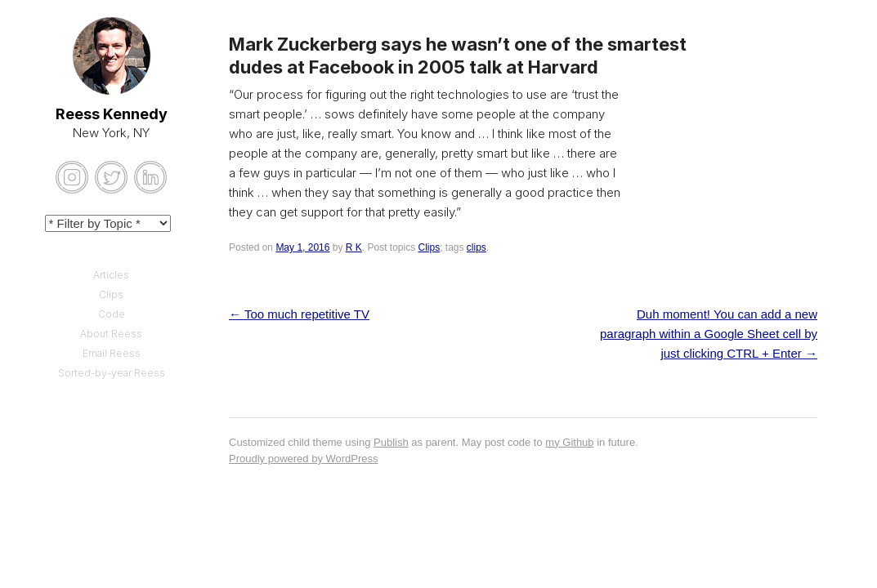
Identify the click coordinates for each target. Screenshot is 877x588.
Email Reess (112, 353)
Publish (391, 442)
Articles (111, 275)
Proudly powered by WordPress (304, 459)
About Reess (111, 334)
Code (112, 314)
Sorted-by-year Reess (112, 373)
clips (477, 247)
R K (354, 247)
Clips (429, 247)
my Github (569, 442)
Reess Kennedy (112, 114)
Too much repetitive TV (299, 314)
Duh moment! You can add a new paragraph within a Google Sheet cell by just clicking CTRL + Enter (709, 334)
